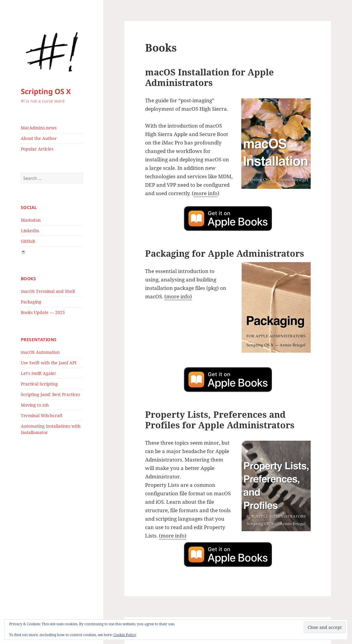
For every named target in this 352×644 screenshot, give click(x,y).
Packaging (31, 302)
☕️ (23, 252)
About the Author (39, 138)
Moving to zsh (35, 405)
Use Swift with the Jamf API (49, 363)
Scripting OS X (46, 91)
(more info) (178, 296)
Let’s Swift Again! (38, 373)
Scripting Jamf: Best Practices (50, 394)
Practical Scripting (39, 384)
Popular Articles (37, 149)
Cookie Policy (125, 635)
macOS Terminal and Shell (48, 291)
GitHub (28, 241)
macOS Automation (40, 352)
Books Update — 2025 (43, 312)
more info (206, 193)
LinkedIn (30, 231)
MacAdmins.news (39, 128)
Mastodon (31, 220)
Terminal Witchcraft (42, 416)
